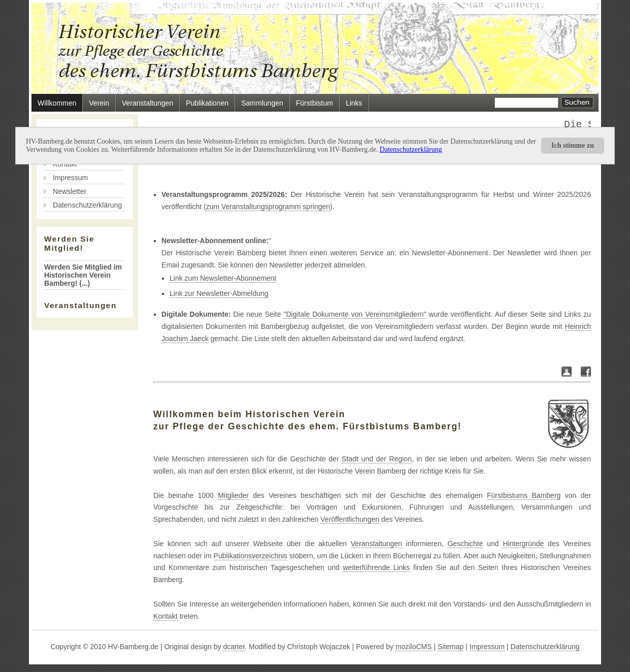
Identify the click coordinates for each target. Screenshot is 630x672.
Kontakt (165, 616)
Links (354, 103)
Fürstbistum (314, 103)
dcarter (234, 647)
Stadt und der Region (377, 459)
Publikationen (207, 103)
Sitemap (451, 647)
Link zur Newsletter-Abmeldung (219, 293)
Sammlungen (262, 103)
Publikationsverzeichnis (251, 556)
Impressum (70, 178)
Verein (99, 103)
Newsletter (70, 191)
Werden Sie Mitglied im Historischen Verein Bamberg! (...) (83, 275)
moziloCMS (414, 647)
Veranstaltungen (147, 103)
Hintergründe (523, 544)
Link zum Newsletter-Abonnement (223, 278)
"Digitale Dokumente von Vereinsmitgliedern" (355, 314)
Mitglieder (233, 495)
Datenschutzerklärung (411, 149)
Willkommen (57, 103)
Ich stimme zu (573, 145)
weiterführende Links (376, 567)
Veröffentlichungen (350, 519)
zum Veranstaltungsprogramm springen (268, 207)
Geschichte (465, 544)
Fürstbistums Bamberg (524, 495)
